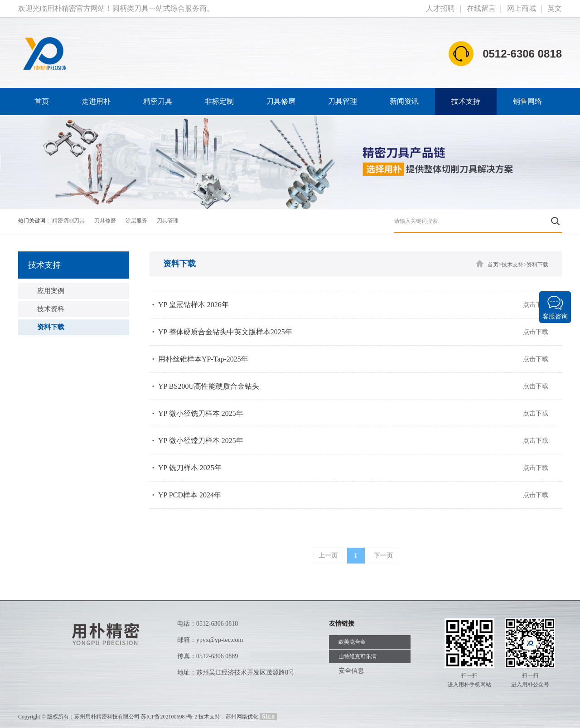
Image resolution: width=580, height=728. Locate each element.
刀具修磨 (281, 101)
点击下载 (536, 305)
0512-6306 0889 (217, 656)
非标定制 (219, 101)
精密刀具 (158, 101)
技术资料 (51, 309)
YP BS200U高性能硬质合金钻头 (209, 386)
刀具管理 (343, 101)
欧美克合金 (352, 642)
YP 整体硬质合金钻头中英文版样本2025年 (225, 332)
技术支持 (466, 101)
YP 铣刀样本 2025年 (190, 468)
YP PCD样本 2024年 (190, 495)
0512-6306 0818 (217, 624)
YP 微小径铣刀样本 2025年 (201, 413)
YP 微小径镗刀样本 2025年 (201, 441)
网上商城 (522, 8)
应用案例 (51, 291)
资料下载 (51, 327)
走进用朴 (96, 101)
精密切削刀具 (68, 221)
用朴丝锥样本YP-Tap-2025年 (203, 359)
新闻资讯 (404, 101)
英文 (555, 8)
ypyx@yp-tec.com (220, 640)
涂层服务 (136, 221)
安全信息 (351, 671)
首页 (42, 101)
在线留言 (481, 8)
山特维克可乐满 (358, 656)
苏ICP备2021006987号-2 (169, 717)
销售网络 (527, 101)
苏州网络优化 (242, 717)
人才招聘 (440, 8)
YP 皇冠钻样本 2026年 (193, 305)
